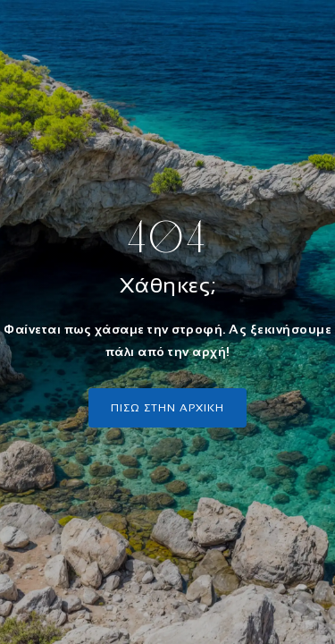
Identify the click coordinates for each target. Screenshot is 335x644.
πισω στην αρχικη (167, 408)
